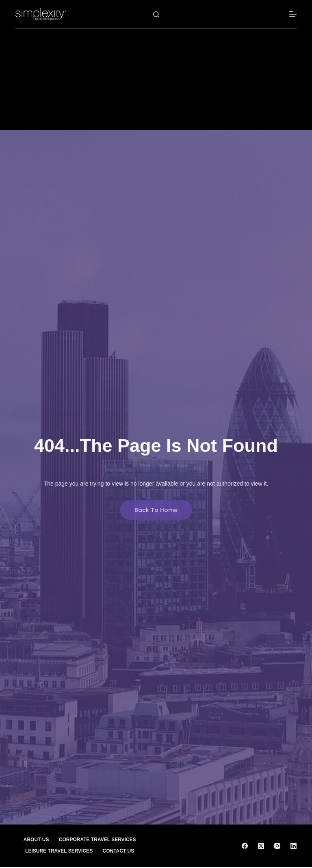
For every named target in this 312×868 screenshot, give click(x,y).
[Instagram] (277, 846)
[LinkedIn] (294, 846)
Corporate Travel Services (97, 840)
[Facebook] (245, 846)
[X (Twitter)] (261, 846)
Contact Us (119, 851)
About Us (36, 840)
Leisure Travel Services (59, 851)
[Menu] (293, 14)
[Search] (156, 14)
